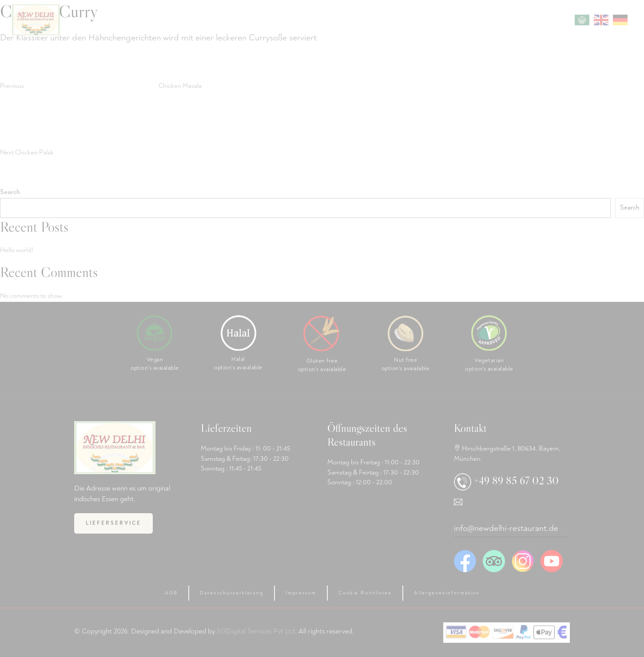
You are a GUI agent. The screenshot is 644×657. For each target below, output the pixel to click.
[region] (529, 590)
